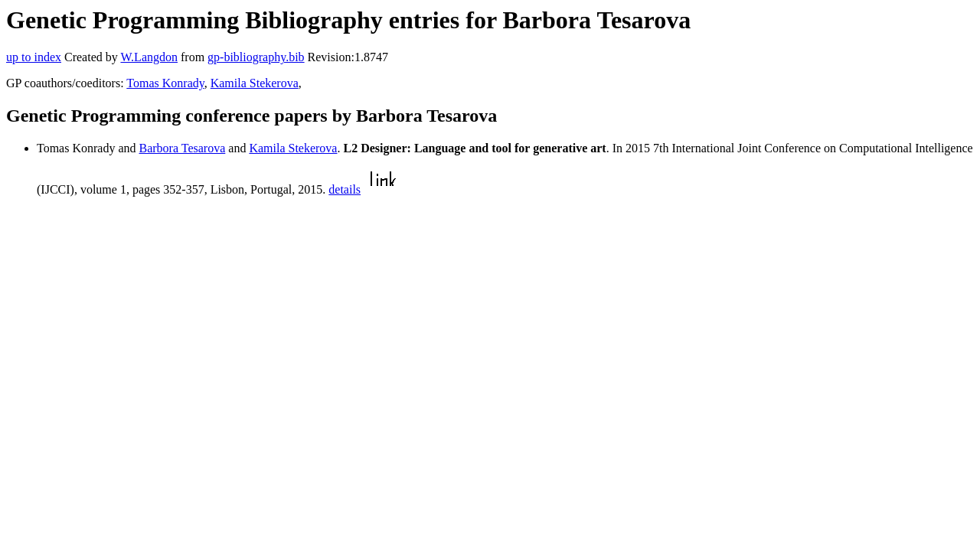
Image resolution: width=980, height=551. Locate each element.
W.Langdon (149, 57)
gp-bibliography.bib (256, 57)
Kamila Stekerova (255, 83)
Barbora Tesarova (183, 148)
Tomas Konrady (165, 83)
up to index (34, 57)
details (345, 189)
